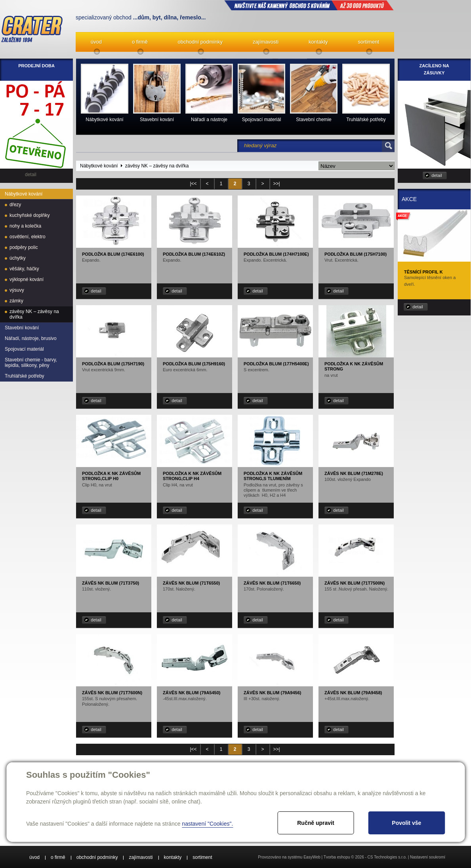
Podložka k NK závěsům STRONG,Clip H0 (111, 476)
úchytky (18, 258)
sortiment (369, 42)
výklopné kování (27, 279)
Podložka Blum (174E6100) (113, 254)
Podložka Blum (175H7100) (356, 254)
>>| (276, 184)
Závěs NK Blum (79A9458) (353, 693)
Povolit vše (406, 823)
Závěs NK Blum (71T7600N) (112, 693)
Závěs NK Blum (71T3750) (111, 583)
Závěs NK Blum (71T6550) (191, 583)
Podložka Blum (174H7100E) (276, 254)
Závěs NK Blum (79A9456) (272, 693)
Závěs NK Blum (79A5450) (192, 693)
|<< (193, 184)
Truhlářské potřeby (25, 376)
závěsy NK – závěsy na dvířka (34, 314)
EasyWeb (312, 857)
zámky (16, 301)
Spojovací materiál (24, 349)
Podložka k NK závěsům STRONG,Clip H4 (192, 476)
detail (96, 291)
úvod (96, 42)
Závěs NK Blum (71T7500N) (355, 583)
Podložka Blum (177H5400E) (276, 364)
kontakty (318, 42)
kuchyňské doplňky (30, 215)
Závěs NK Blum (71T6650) (272, 583)
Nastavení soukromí (428, 857)
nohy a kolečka (25, 226)
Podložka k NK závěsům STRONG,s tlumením (273, 476)
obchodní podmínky (200, 42)
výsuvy (17, 290)
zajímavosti (266, 42)
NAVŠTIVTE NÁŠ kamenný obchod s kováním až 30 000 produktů (309, 5)
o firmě (140, 42)
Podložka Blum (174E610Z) (194, 254)
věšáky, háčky (24, 269)
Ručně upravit (316, 823)
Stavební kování (22, 328)
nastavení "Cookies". (207, 824)
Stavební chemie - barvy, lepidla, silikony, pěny (31, 363)
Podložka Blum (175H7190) (113, 364)
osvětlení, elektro (28, 237)
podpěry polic (24, 247)
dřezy (15, 205)
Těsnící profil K (423, 272)
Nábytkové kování (24, 194)
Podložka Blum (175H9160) (194, 364)
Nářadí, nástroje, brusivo (31, 338)
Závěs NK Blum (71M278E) (354, 473)
